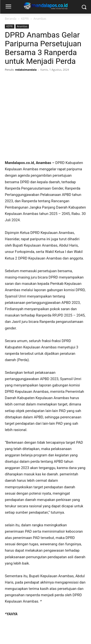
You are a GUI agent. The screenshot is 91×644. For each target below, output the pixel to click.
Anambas (40, 19)
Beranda (11, 19)
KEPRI (25, 19)
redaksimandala (26, 70)
